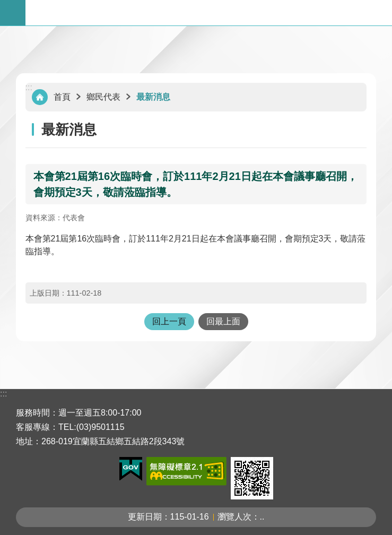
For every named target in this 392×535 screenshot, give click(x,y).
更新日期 (145, 517)
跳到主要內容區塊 (6, 6)
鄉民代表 (103, 97)
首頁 (62, 97)
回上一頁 (169, 321)
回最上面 (223, 321)
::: (29, 87)
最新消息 (153, 97)
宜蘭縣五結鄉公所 (209, 13)
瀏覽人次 (234, 517)
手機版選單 (13, 13)
